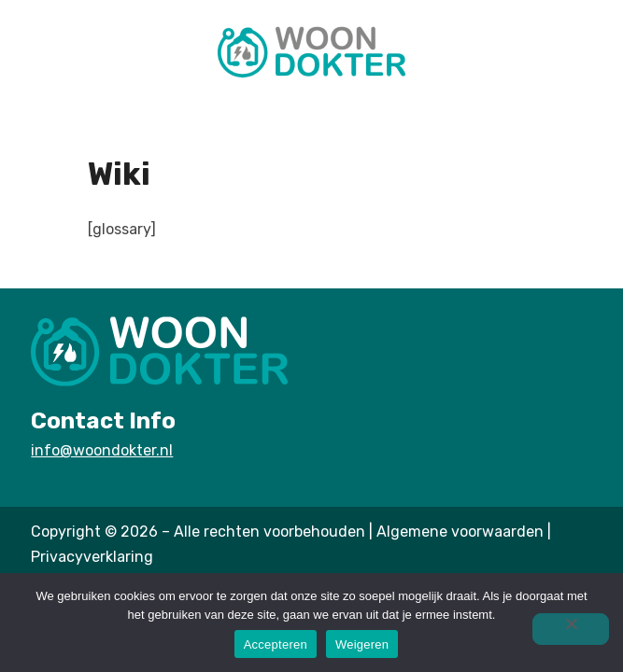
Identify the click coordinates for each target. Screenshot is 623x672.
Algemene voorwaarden (460, 532)
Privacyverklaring (92, 557)
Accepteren (276, 644)
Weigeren (362, 644)
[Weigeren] (571, 629)
